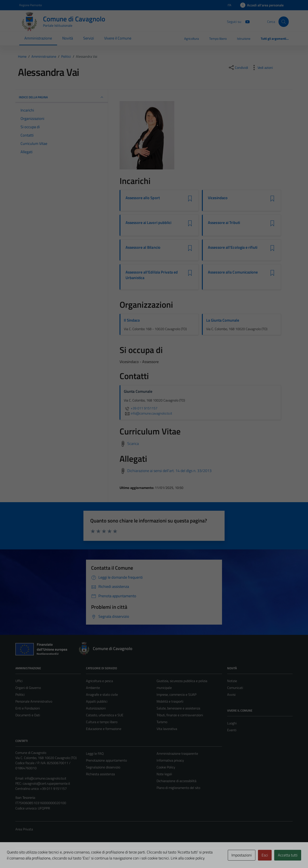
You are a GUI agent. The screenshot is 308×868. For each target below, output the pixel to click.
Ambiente (93, 688)
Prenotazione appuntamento (106, 760)
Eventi (232, 730)
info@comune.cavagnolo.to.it (46, 778)
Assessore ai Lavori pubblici (149, 223)
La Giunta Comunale (223, 320)
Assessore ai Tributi (224, 223)
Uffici (19, 681)
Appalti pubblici (97, 701)
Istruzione (244, 39)
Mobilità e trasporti (170, 701)
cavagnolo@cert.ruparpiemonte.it (46, 783)
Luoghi (232, 723)
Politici (20, 694)
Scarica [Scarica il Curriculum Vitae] (133, 443)
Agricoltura (192, 39)
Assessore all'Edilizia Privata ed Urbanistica (152, 275)
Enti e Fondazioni (28, 708)
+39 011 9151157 (141, 408)
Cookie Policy (166, 767)
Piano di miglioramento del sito (178, 788)
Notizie (232, 681)
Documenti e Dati (28, 715)
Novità (68, 38)
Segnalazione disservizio (103, 767)
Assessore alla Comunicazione (233, 272)
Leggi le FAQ (95, 753)
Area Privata (24, 829)
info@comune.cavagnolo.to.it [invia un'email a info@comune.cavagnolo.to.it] (148, 413)
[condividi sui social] (238, 68)
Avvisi (231, 694)
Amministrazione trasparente (177, 753)
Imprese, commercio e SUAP (176, 694)
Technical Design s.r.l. (44, 856)
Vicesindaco (218, 198)
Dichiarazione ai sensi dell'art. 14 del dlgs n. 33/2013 (169, 471)
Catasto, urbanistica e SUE (105, 715)
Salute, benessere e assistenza (178, 708)
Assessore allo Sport (143, 198)
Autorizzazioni (96, 708)
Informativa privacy (170, 760)
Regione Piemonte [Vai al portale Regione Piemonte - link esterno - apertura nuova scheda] (31, 5)
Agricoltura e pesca (99, 681)
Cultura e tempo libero (102, 722)
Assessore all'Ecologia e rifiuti (233, 247)
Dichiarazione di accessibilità (176, 781)
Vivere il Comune (118, 38)
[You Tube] (246, 21)
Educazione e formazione (104, 729)
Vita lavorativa (167, 729)
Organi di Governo (28, 688)
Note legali (164, 774)
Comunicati (235, 688)
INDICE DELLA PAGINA (62, 97)
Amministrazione (38, 38)
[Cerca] (284, 22)
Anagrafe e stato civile (102, 694)
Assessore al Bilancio (143, 247)
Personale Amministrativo (34, 701)
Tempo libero (218, 39)
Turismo (162, 722)
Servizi (89, 38)
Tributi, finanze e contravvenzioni (180, 715)
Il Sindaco (132, 320)
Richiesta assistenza (100, 774)
